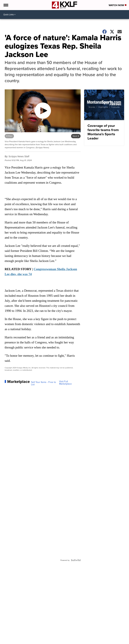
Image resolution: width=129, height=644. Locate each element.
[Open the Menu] (6, 5)
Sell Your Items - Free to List (44, 383)
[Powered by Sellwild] (76, 560)
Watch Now (118, 5)
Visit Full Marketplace (65, 383)
